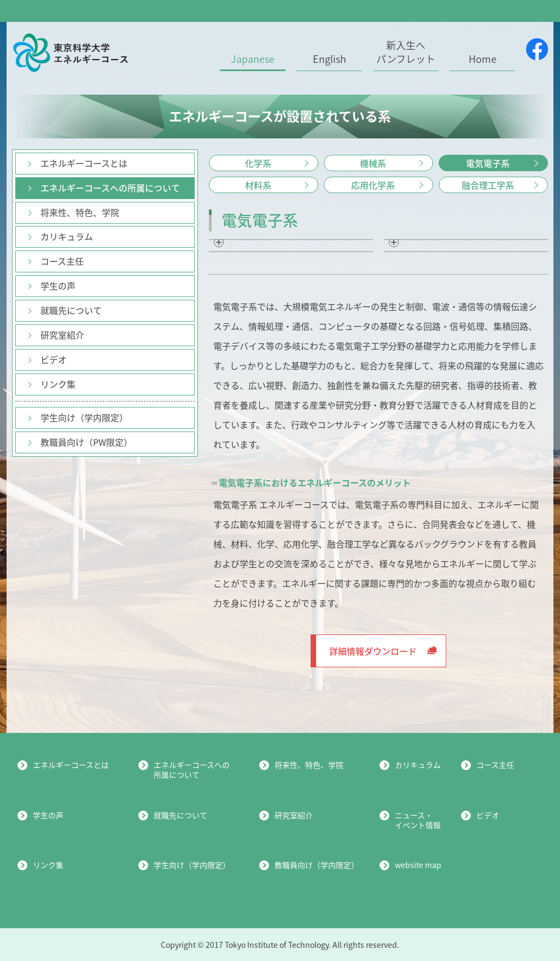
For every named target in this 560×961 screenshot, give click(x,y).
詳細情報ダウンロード (383, 651)
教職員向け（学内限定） (317, 865)
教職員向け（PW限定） (86, 442)
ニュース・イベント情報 (418, 820)
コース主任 (62, 261)
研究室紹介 (62, 335)
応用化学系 (373, 185)
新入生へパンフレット (406, 52)
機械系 (373, 163)
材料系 (258, 185)
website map (418, 865)
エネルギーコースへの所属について (110, 188)
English (329, 59)
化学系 (258, 163)
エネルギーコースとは (84, 163)
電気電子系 (488, 163)
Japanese (253, 59)
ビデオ (54, 359)
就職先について (71, 310)
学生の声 (58, 286)
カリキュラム (67, 236)
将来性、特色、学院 (80, 212)
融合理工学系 (488, 185)
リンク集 (58, 384)
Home (483, 59)
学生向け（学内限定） (84, 417)
